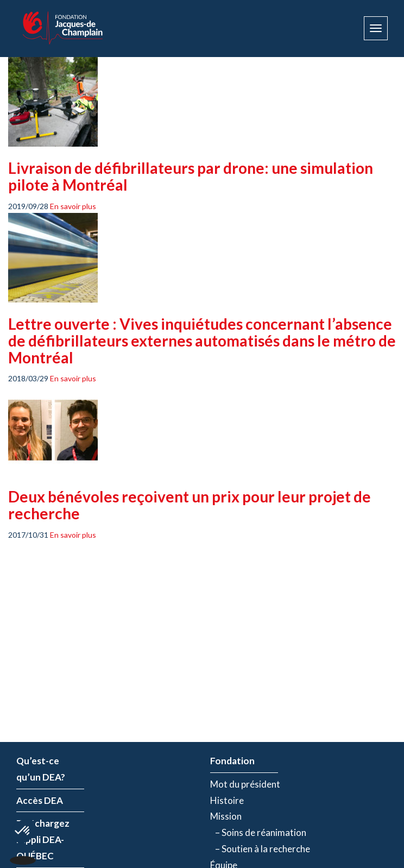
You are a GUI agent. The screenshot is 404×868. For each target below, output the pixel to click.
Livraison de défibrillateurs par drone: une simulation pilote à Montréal (191, 176)
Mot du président (245, 784)
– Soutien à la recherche (260, 849)
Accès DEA (40, 800)
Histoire (227, 800)
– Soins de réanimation (258, 832)
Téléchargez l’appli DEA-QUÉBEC (43, 839)
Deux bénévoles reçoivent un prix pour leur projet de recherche (190, 505)
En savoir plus (73, 206)
